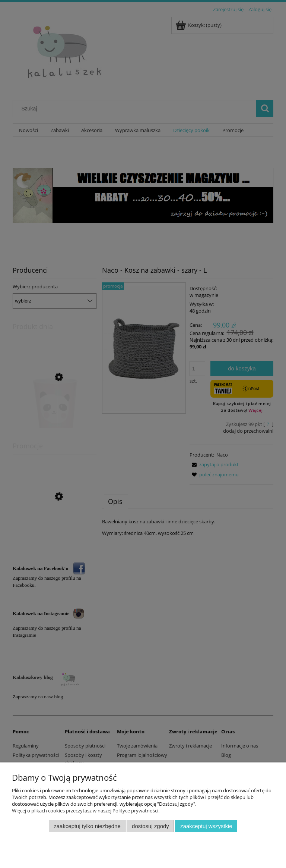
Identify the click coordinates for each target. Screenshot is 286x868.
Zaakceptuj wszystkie (206, 826)
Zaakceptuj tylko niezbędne (87, 826)
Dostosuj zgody (150, 826)
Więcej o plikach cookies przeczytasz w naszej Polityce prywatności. (86, 811)
